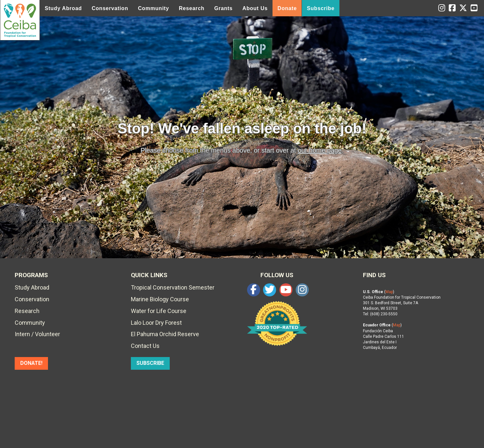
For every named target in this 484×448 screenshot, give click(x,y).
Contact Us (145, 346)
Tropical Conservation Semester (173, 287)
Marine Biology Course (160, 299)
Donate (287, 8)
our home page (320, 150)
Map (389, 292)
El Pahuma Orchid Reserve (165, 334)
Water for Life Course (159, 311)
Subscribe (321, 8)
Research (192, 8)
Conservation (110, 8)
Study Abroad (63, 8)
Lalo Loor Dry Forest (156, 323)
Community (154, 8)
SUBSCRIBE (150, 363)
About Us (255, 8)
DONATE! (31, 363)
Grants (223, 8)
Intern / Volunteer (37, 334)
